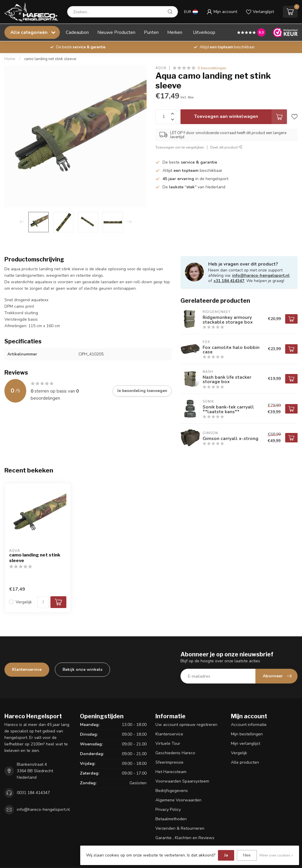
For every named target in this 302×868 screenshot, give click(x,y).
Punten (151, 32)
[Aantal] (43, 602)
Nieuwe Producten (116, 32)
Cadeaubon (77, 32)
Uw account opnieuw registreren (186, 725)
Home (10, 59)
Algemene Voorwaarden (178, 800)
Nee (247, 855)
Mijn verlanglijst (246, 743)
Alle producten (245, 762)
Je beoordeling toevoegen (142, 391)
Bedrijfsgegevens (172, 791)
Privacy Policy (168, 809)
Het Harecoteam (171, 772)
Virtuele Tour (168, 743)
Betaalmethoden (171, 819)
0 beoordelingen (212, 68)
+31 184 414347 (229, 281)
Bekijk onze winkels (82, 669)
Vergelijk (24, 602)
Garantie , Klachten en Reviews (185, 838)
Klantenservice (27, 669)
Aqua (161, 68)
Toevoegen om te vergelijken (180, 147)
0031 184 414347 (33, 793)
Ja (226, 855)
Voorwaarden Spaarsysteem (182, 781)
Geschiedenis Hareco (175, 753)
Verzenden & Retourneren (180, 828)
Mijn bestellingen (247, 734)
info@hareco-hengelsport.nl (261, 275)
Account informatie (249, 725)
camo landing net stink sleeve (50, 59)
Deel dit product (226, 147)
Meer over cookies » (276, 855)
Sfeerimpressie (169, 762)
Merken (175, 32)
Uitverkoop (204, 32)
